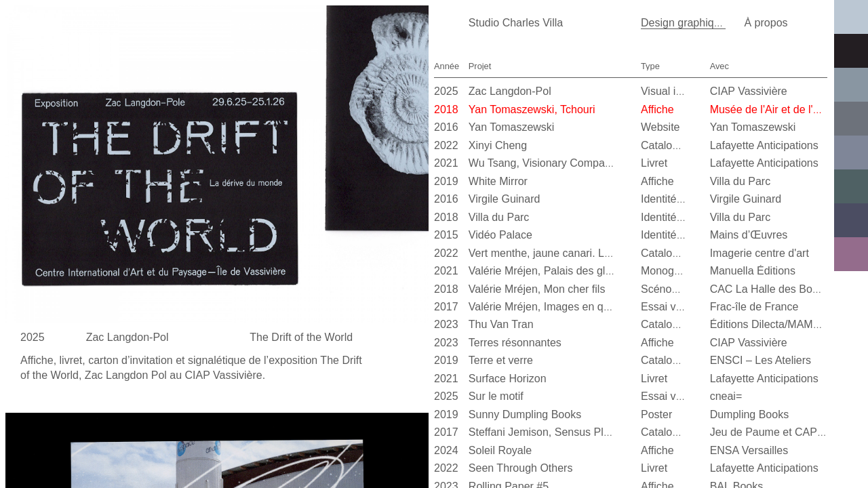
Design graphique (683, 23)
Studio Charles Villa (516, 23)
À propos (766, 23)
